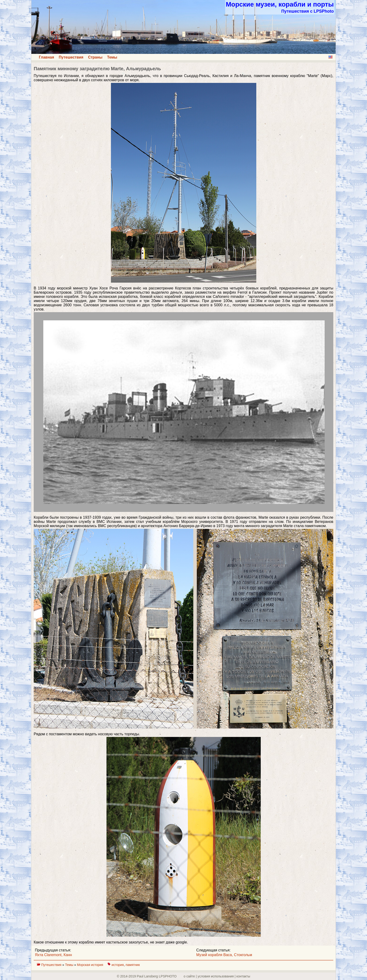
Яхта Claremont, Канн (53, 955)
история (118, 965)
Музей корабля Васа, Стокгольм (224, 955)
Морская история (91, 965)
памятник (133, 965)
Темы (112, 57)
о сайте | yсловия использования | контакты (217, 976)
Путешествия (71, 57)
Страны (95, 57)
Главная (46, 57)
